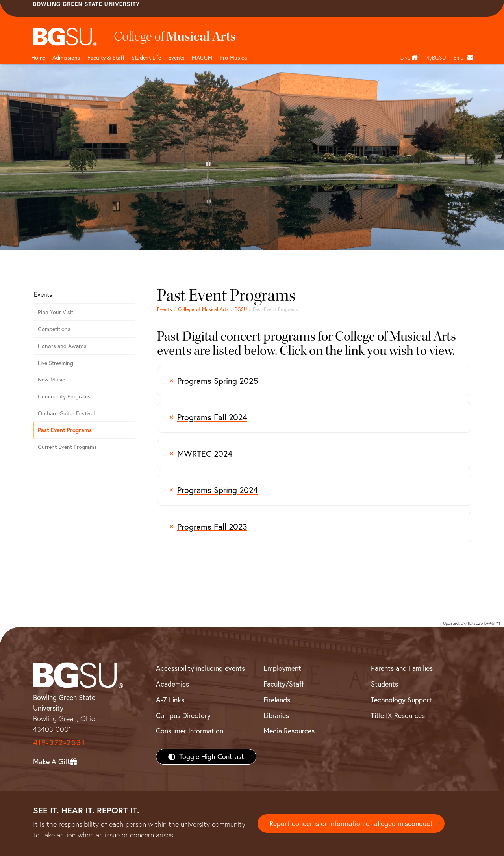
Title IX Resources (398, 716)
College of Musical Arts (203, 309)
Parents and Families (402, 668)
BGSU (241, 309)
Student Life (146, 58)
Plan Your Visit (56, 312)
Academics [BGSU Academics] (172, 684)
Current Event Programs (67, 447)
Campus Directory (183, 716)
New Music (51, 380)
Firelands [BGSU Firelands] (277, 700)
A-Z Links (170, 700)
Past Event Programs (65, 430)
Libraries (276, 716)
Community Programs (64, 396)
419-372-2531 (59, 742)
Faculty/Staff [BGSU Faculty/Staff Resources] (284, 684)
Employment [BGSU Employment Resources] (282, 668)
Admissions (66, 58)
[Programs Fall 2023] (314, 527)
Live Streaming (56, 363)
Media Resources (289, 731)
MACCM (202, 58)
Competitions (54, 329)
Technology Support (401, 700)
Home (38, 58)
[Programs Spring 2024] (314, 490)
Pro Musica (233, 58)
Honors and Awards (62, 346)
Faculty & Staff (106, 58)
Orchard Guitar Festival (66, 413)
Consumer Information (190, 731)
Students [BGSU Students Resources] (384, 684)
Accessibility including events (200, 668)
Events (176, 58)
